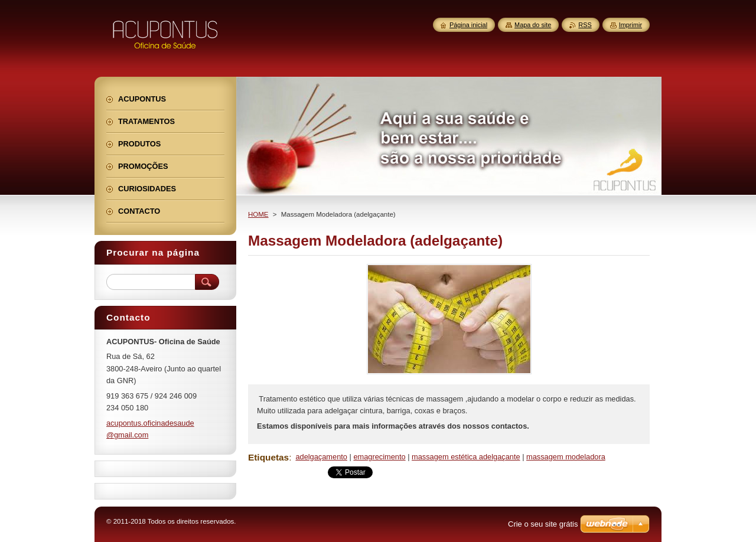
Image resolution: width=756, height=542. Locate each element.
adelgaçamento (321, 457)
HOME (258, 214)
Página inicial (468, 25)
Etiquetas (268, 457)
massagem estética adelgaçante (466, 457)
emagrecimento (379, 457)
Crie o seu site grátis (543, 524)
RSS (585, 25)
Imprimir (630, 25)
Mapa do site (533, 25)
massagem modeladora (566, 457)
